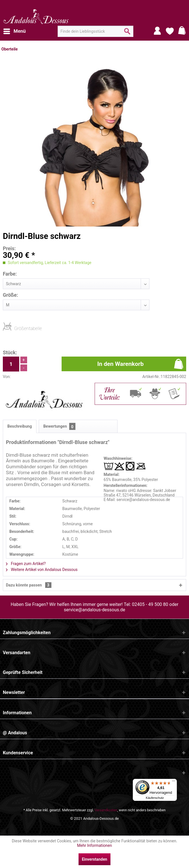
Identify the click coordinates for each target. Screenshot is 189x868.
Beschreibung (20, 426)
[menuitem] (14, 31)
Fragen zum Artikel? (26, 564)
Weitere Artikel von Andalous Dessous (42, 570)
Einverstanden (95, 859)
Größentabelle (16, 328)
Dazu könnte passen (29, 585)
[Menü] (173, 782)
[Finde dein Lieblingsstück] (95, 31)
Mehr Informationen (94, 845)
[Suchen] (127, 34)
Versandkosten (106, 810)
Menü (15, 30)
